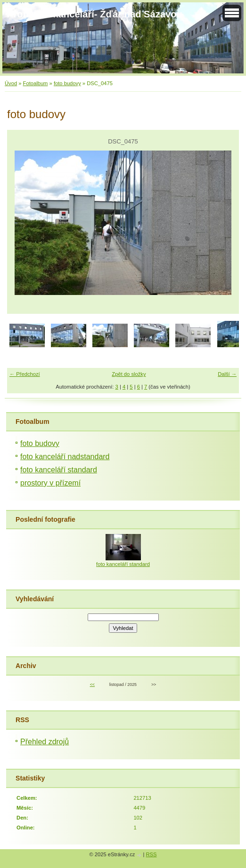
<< (92, 685)
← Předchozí (25, 374)
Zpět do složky (129, 374)
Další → (227, 374)
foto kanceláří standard (59, 470)
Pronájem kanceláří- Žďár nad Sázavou (95, 14)
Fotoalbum (36, 83)
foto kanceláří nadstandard (65, 457)
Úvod (11, 83)
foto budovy (67, 83)
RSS (152, 854)
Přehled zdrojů (45, 742)
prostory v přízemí (50, 483)
